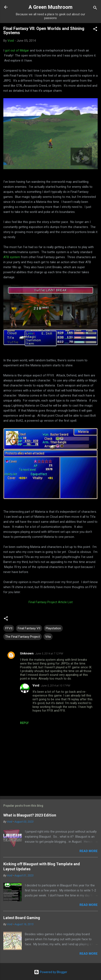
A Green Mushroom (50, 7)
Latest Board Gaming (22, 918)
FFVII (9, 628)
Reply (24, 723)
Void (36, 685)
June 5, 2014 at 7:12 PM (49, 654)
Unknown (27, 653)
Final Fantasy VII (29, 628)
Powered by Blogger (51, 972)
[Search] (95, 8)
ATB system (12, 257)
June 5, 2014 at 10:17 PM (56, 686)
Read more (89, 851)
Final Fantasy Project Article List (51, 602)
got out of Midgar (17, 50)
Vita (48, 637)
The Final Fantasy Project (23, 637)
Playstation (53, 628)
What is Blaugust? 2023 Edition (30, 815)
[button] (95, 30)
